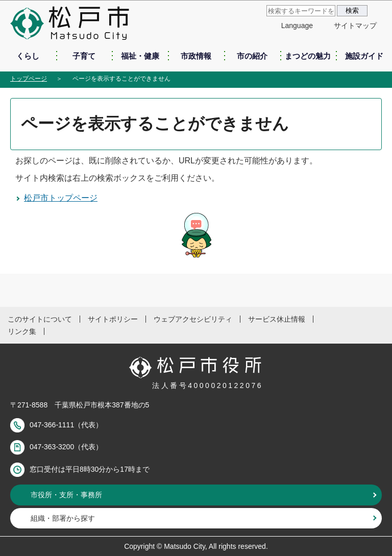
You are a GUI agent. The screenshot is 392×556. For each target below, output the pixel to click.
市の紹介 (252, 56)
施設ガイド (364, 56)
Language (297, 26)
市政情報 (196, 56)
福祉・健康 (140, 56)
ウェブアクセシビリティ (193, 319)
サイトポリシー (113, 319)
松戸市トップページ (61, 198)
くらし (28, 56)
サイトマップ (355, 26)
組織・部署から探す (63, 518)
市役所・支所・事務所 (66, 495)
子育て (84, 56)
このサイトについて (40, 319)
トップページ (29, 79)
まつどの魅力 (308, 56)
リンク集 (22, 331)
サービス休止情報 (277, 319)
